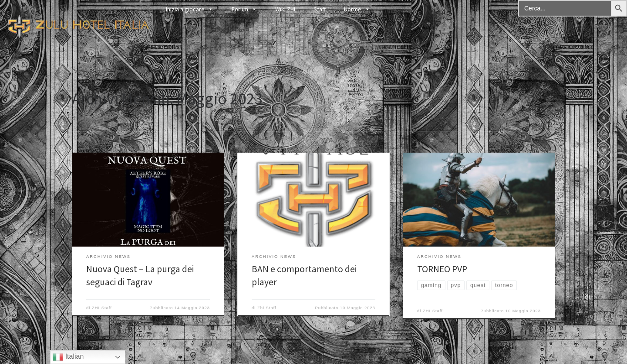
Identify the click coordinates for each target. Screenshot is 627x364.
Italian (68, 357)
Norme (357, 9)
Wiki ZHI (285, 9)
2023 (139, 71)
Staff (320, 9)
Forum (244, 9)
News (121, 71)
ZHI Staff (102, 308)
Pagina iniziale (90, 71)
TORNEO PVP (442, 269)
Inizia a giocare (190, 9)
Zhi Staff (267, 308)
